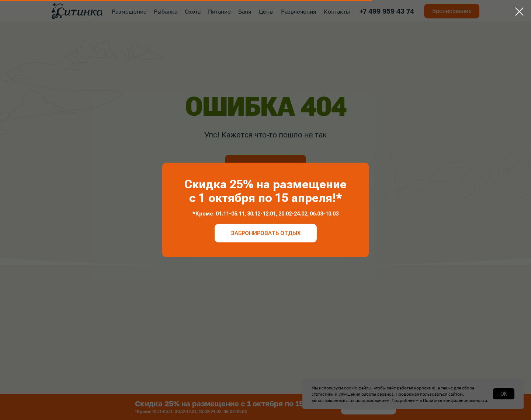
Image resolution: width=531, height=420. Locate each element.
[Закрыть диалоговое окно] (519, 12)
